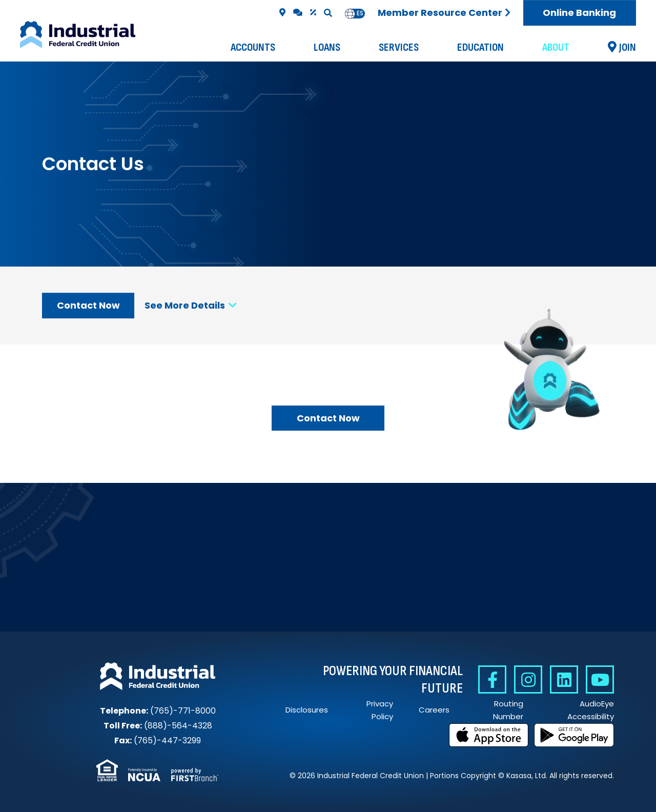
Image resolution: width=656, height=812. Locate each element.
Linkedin (564, 679)
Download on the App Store (489, 735)
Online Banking (579, 13)
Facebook (492, 679)
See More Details (191, 305)
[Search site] (328, 13)
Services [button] (399, 47)
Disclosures (307, 710)
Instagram (528, 679)
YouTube (600, 679)
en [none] (350, 13)
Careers (434, 710)
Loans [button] (327, 47)
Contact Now (88, 305)
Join (628, 47)
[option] (360, 14)
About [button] (556, 47)
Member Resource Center (440, 13)
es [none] (360, 13)
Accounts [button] (253, 47)
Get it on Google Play (574, 735)
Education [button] (480, 47)
